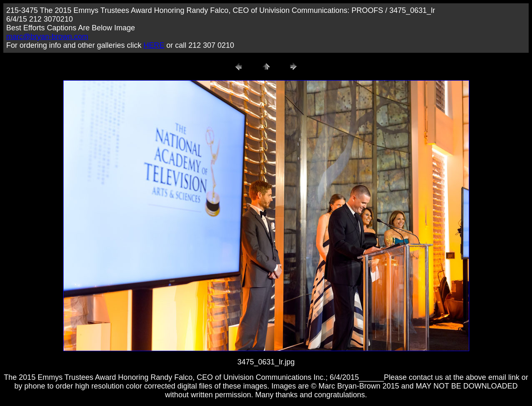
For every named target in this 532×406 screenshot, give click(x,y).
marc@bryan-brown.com (47, 37)
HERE (154, 45)
